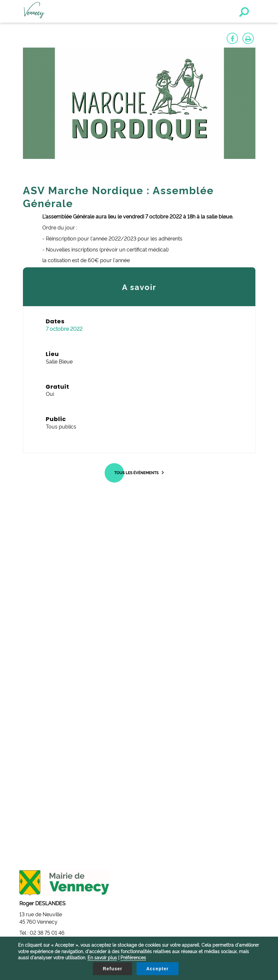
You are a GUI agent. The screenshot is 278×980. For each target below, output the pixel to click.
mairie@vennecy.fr (46, 724)
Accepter (158, 969)
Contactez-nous (32, 814)
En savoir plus (102, 957)
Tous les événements (136, 472)
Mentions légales (33, 821)
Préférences (133, 957)
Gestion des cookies (37, 806)
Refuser (113, 969)
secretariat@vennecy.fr (51, 778)
